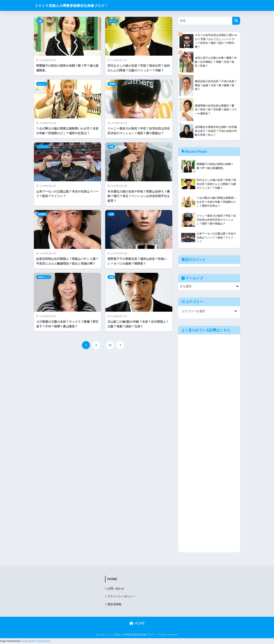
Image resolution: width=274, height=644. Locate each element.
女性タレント (44, 277)
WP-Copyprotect (41, 641)
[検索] (236, 21)
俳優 (111, 147)
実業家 (112, 84)
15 (110, 345)
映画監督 (42, 214)
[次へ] (120, 345)
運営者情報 (114, 605)
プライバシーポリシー (121, 597)
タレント (113, 21)
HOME (137, 624)
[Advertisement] (103, 380)
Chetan (25, 641)
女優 (40, 21)
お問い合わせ (116, 589)
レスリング (43, 147)
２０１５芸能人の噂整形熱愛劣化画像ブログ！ (79, 5)
